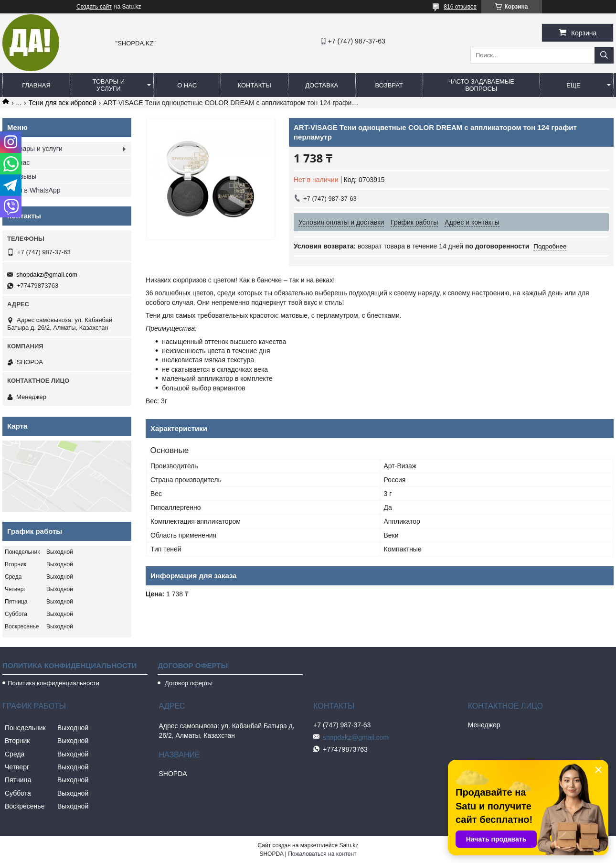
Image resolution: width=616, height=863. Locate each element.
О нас (187, 85)
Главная (36, 85)
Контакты (255, 85)
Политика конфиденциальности (53, 683)
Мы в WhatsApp (36, 190)
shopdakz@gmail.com (47, 275)
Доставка (322, 85)
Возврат (389, 85)
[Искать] (604, 55)
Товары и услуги (109, 85)
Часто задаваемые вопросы (481, 85)
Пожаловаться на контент (322, 854)
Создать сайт (94, 7)
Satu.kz (349, 845)
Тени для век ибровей (63, 103)
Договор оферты (188, 683)
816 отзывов (460, 7)
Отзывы (24, 176)
